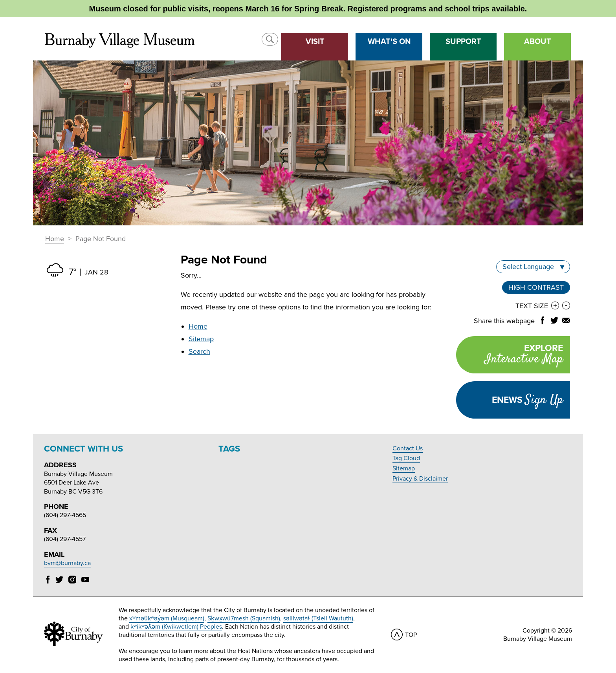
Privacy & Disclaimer (420, 479)
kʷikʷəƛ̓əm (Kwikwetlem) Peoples (176, 627)
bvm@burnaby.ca (67, 563)
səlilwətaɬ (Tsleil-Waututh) (318, 618)
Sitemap (201, 339)
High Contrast (536, 287)
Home (55, 239)
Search (199, 351)
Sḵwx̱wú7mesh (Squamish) (244, 618)
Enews (527, 400)
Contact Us (408, 448)
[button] (270, 39)
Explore (510, 356)
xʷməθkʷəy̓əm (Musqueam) (167, 618)
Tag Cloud (406, 458)
